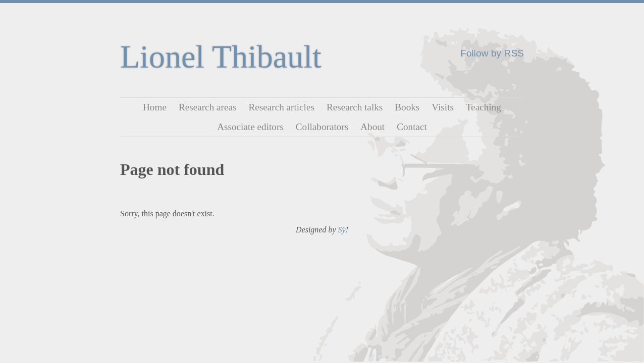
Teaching (484, 107)
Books (407, 107)
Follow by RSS (492, 53)
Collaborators (322, 126)
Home (155, 107)
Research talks (355, 107)
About (372, 126)
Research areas (208, 107)
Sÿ (342, 230)
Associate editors (250, 126)
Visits (443, 107)
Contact (412, 126)
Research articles (281, 107)
